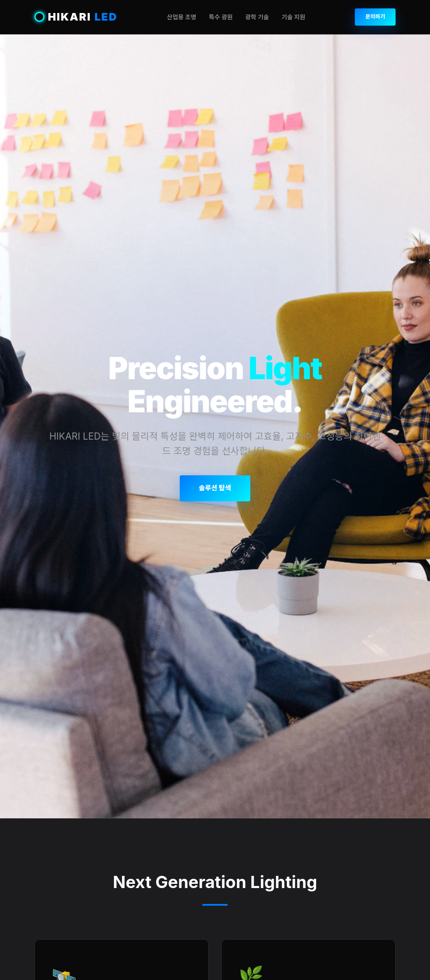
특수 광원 (221, 17)
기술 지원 (293, 17)
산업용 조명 (181, 17)
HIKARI (76, 17)
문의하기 (375, 17)
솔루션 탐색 (215, 488)
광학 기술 (257, 17)
